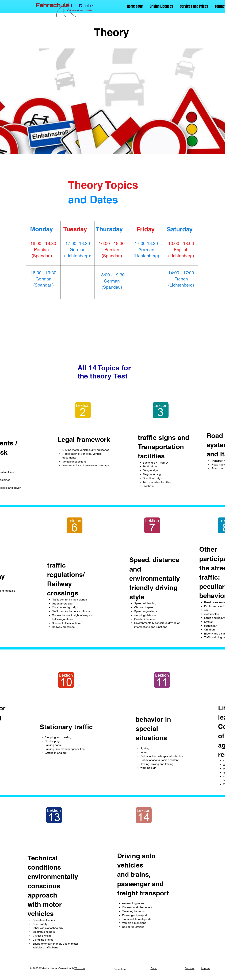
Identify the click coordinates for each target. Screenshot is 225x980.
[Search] (194, 6)
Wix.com (80, 968)
